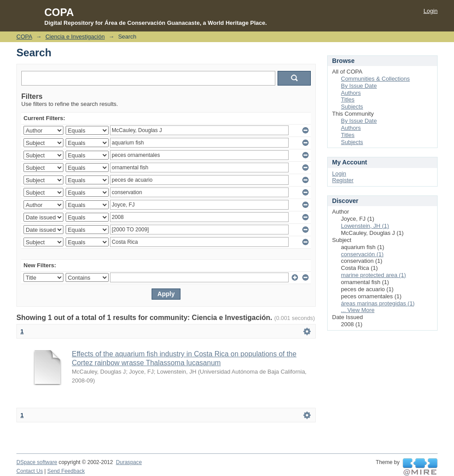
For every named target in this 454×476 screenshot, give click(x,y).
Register (343, 180)
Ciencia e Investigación (75, 37)
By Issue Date (359, 86)
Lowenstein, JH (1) (365, 226)
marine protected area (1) (374, 275)
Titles (348, 99)
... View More (358, 310)
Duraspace (129, 462)
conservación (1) (362, 254)
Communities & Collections (375, 79)
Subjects (352, 107)
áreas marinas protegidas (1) (378, 303)
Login (431, 11)
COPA (24, 37)
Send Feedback (66, 471)
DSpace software (37, 462)
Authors (351, 93)
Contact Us (30, 471)
